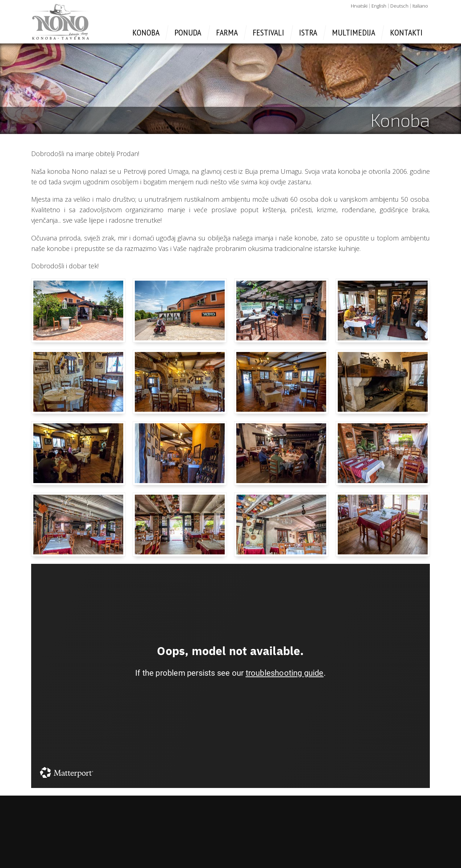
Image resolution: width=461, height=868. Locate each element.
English (379, 6)
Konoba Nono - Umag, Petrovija (61, 22)
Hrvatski (359, 6)
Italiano (420, 6)
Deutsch (399, 6)
